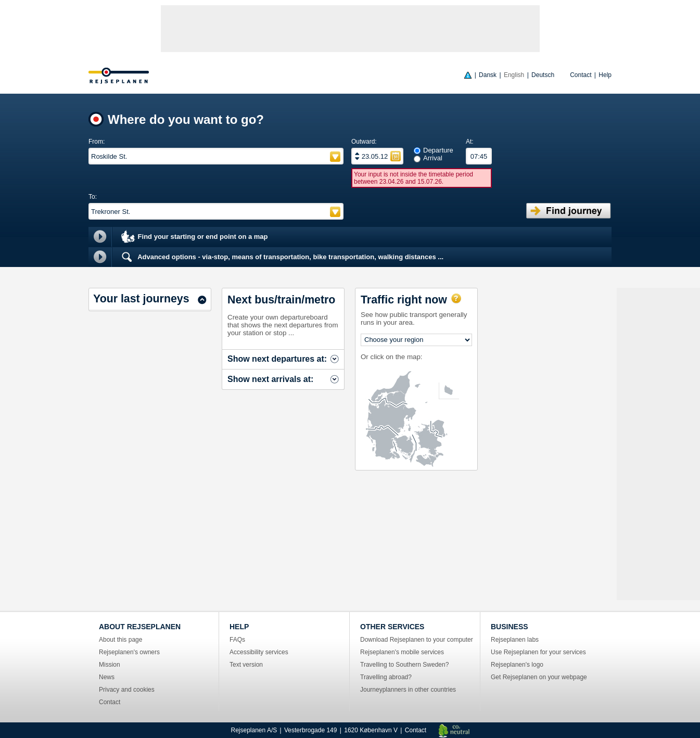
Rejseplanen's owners (129, 652)
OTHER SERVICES (392, 627)
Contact (581, 75)
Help (605, 75)
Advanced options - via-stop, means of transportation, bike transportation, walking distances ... (282, 257)
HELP (239, 627)
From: (97, 142)
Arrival (433, 158)
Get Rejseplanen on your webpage (539, 677)
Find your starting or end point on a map (194, 237)
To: (93, 197)
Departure (438, 150)
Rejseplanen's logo (517, 665)
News (107, 677)
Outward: (364, 142)
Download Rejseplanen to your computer (417, 640)
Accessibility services (259, 652)
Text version (246, 665)
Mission (110, 665)
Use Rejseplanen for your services (538, 652)
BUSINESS (510, 627)
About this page (120, 640)
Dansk (488, 75)
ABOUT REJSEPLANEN (140, 627)
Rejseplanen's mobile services (402, 652)
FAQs (237, 640)
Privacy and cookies (127, 690)
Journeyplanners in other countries (408, 690)
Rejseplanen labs (515, 640)
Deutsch (543, 75)
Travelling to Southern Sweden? (404, 665)
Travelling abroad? (386, 677)
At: (470, 142)
